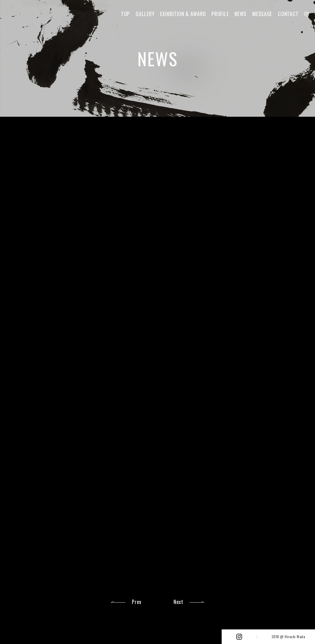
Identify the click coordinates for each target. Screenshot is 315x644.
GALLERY (145, 14)
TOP (125, 14)
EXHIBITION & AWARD (183, 14)
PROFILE (220, 14)
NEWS (240, 14)
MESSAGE (262, 14)
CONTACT (288, 14)
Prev (137, 602)
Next (178, 602)
